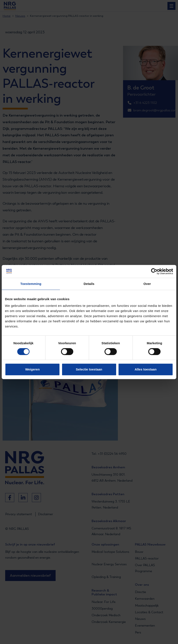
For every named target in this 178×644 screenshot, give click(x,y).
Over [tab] (147, 284)
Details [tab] (89, 284)
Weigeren (32, 369)
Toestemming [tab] (31, 284)
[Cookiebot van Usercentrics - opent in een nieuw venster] (154, 271)
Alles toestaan (146, 369)
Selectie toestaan (89, 369)
